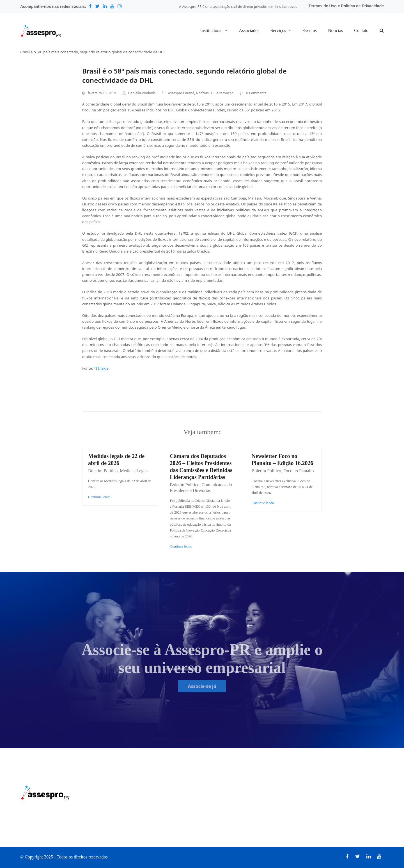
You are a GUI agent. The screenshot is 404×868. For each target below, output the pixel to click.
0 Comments (256, 93)
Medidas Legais (134, 471)
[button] (382, 31)
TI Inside (101, 368)
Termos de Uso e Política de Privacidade (346, 6)
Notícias (202, 93)
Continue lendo (99, 497)
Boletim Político (103, 471)
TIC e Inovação (222, 93)
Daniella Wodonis (142, 93)
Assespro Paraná (181, 93)
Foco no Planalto (299, 471)
